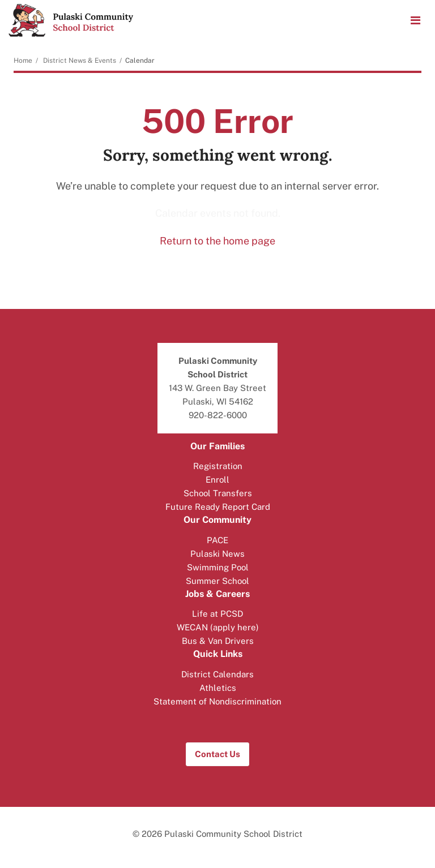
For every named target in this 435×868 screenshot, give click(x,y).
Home (23, 61)
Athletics (218, 688)
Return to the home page (217, 241)
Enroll (217, 480)
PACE (217, 540)
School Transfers (218, 493)
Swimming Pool (218, 567)
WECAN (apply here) (218, 627)
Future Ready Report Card (218, 507)
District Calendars (217, 674)
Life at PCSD (217, 614)
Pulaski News (217, 554)
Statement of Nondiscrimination (217, 701)
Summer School (217, 581)
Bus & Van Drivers (218, 641)
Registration (218, 466)
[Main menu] (415, 20)
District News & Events (80, 61)
